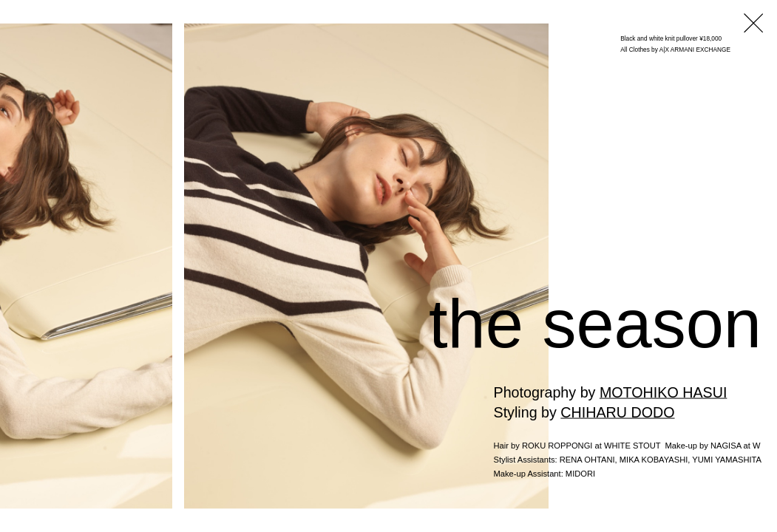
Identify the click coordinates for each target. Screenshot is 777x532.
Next (757, 319)
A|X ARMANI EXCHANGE (695, 50)
